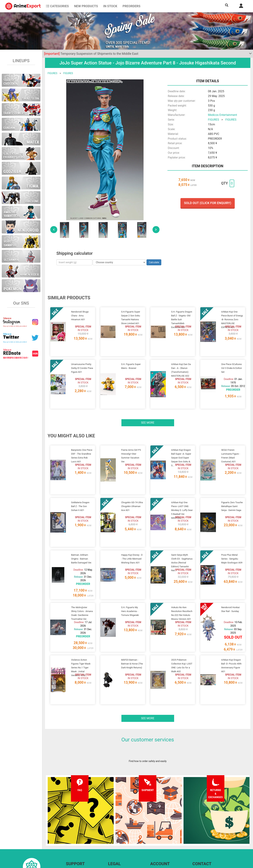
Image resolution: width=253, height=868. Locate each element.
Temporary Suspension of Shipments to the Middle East (91, 54)
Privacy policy (116, 835)
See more (148, 409)
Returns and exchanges (79, 842)
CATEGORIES (57, 6)
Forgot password (159, 828)
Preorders (131, 6)
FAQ (68, 828)
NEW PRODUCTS (86, 6)
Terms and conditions (120, 828)
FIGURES (52, 73)
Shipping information (77, 835)
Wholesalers (157, 842)
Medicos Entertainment (222, 115)
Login (153, 835)
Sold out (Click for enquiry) (207, 203)
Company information (120, 842)
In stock (110, 6)
